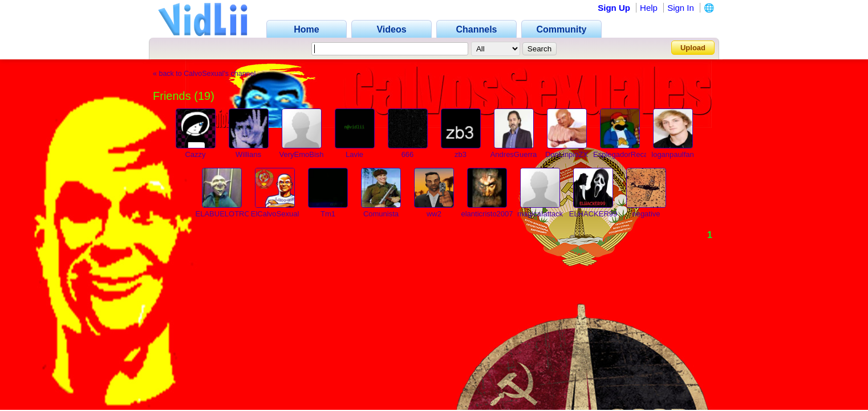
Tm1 (328, 214)
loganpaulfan (672, 154)
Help (649, 8)
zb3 (461, 154)
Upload (693, 48)
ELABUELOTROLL (227, 214)
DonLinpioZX (567, 154)
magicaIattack (540, 214)
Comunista (381, 214)
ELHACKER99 (593, 214)
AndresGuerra (514, 154)
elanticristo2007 (487, 214)
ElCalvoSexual (275, 214)
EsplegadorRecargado (630, 154)
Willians (248, 154)
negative (646, 214)
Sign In (681, 8)
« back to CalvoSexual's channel (204, 74)
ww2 (434, 214)
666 (408, 154)
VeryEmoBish (301, 154)
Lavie (354, 154)
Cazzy (195, 154)
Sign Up (614, 8)
